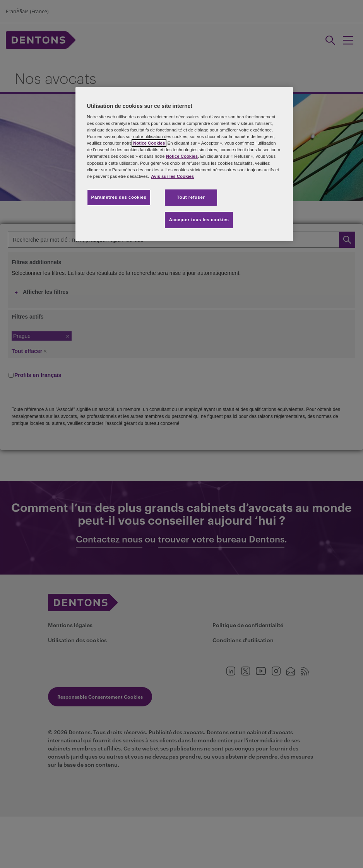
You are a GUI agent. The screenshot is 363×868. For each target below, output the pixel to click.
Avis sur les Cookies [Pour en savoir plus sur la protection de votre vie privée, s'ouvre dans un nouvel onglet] (172, 176)
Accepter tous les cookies (199, 220)
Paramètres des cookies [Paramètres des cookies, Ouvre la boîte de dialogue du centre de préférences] (119, 197)
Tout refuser (191, 197)
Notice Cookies (149, 143)
